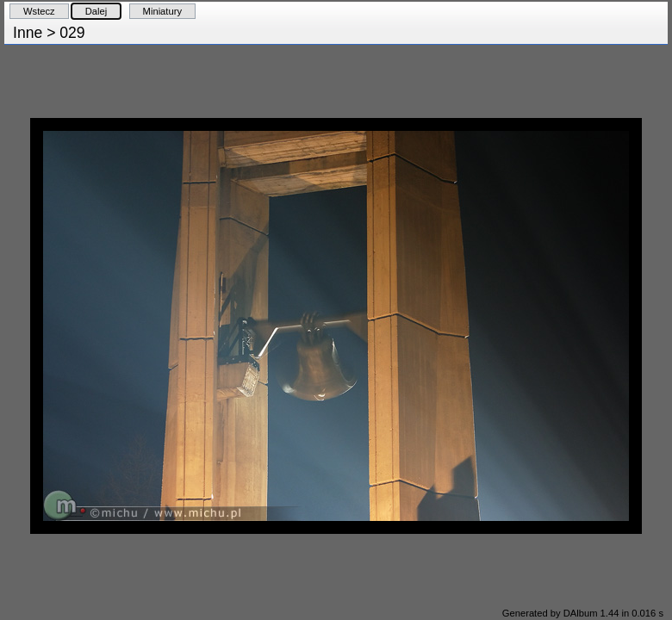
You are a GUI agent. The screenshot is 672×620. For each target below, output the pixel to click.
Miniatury (162, 11)
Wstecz (39, 11)
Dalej (96, 11)
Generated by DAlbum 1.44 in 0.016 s (583, 613)
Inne (28, 33)
